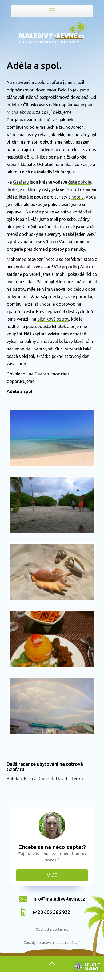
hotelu (78, 197)
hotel (13, 189)
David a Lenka (69, 779)
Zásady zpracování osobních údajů (52, 943)
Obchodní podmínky (52, 929)
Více (52, 875)
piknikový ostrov (53, 319)
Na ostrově (64, 227)
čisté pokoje (79, 182)
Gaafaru (54, 82)
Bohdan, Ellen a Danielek (30, 779)
